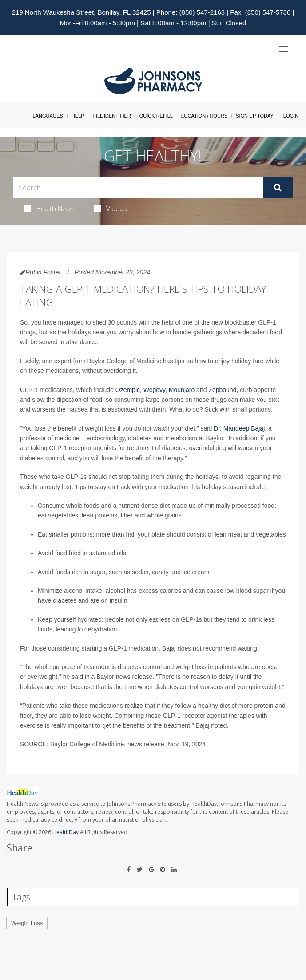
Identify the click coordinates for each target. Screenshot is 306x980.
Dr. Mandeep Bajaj (239, 428)
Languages (48, 116)
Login (291, 116)
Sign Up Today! (255, 116)
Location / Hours (204, 116)
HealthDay (66, 832)
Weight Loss (27, 923)
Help (78, 116)
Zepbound (222, 390)
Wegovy (154, 390)
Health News (50, 208)
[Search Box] (138, 187)
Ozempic (128, 390)
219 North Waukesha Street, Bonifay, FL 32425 (81, 12)
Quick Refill (156, 116)
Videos (111, 208)
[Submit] (278, 188)
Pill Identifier (111, 116)
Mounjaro (182, 390)
